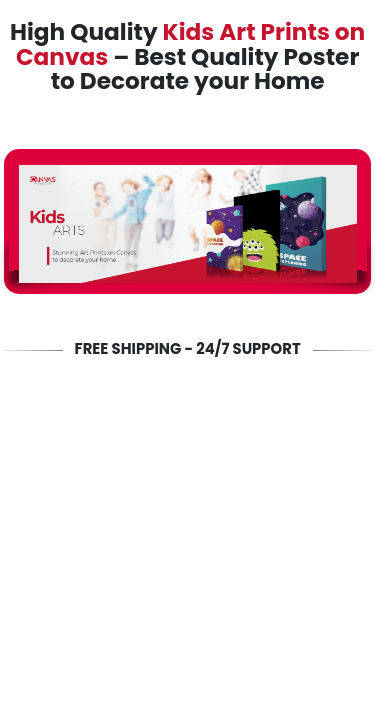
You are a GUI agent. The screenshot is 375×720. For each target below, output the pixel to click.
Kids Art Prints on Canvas (190, 44)
